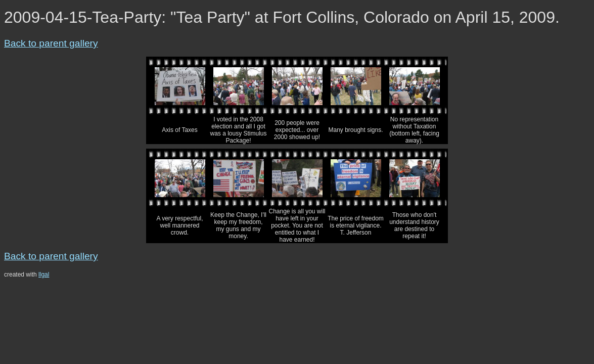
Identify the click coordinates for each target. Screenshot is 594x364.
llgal (44, 275)
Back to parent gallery (51, 43)
